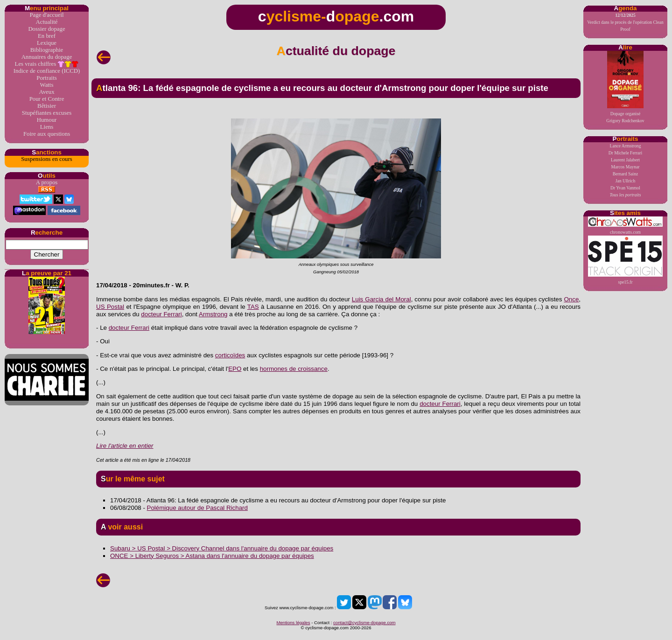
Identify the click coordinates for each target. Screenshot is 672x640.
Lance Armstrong (626, 146)
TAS (253, 307)
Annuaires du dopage (47, 57)
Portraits (46, 78)
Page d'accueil (46, 15)
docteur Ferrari (161, 314)
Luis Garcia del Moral (381, 299)
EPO (235, 369)
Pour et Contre (47, 99)
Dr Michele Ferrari (625, 153)
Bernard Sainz (626, 174)
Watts (47, 85)
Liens (47, 127)
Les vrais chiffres (47, 64)
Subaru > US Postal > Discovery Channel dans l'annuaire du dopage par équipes (222, 548)
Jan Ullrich (625, 181)
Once (571, 299)
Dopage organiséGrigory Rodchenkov (625, 87)
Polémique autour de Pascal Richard (197, 508)
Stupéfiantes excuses (47, 113)
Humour (47, 120)
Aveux (46, 92)
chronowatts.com (625, 226)
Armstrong (213, 314)
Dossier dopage (46, 29)
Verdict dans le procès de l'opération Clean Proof (625, 22)
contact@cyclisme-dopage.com (364, 623)
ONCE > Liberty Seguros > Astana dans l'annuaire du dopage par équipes (212, 556)
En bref (47, 36)
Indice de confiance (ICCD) (47, 71)
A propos (47, 182)
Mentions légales (293, 623)
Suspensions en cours (46, 159)
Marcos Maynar (625, 167)
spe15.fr (625, 260)
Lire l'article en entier (125, 446)
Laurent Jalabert (625, 160)
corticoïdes (230, 355)
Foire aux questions (47, 134)
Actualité (47, 22)
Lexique (47, 43)
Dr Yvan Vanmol (625, 188)
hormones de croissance (294, 369)
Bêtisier (47, 106)
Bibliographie (47, 50)
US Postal (110, 307)
